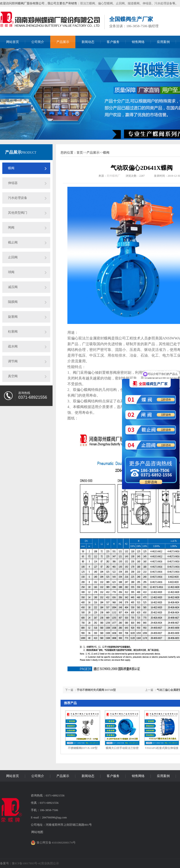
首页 (80, 153)
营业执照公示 (50, 863)
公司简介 (38, 42)
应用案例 (163, 42)
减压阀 (13, 287)
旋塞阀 (13, 317)
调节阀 (13, 361)
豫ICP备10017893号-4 (26, 863)
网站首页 (13, 42)
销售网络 (138, 42)
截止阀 (13, 242)
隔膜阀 (13, 302)
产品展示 (63, 42)
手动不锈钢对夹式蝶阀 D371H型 (96, 690)
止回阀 (120, 3)
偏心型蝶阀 (105, 3)
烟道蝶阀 (134, 3)
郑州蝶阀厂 (114, 176)
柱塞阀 (13, 332)
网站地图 (37, 832)
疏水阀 (13, 346)
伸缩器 (147, 3)
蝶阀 (11, 168)
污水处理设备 (163, 3)
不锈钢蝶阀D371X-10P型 (83, 748)
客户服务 (113, 42)
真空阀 (13, 376)
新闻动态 (88, 42)
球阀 (11, 272)
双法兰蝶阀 (88, 3)
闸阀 (11, 228)
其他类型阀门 (18, 213)
